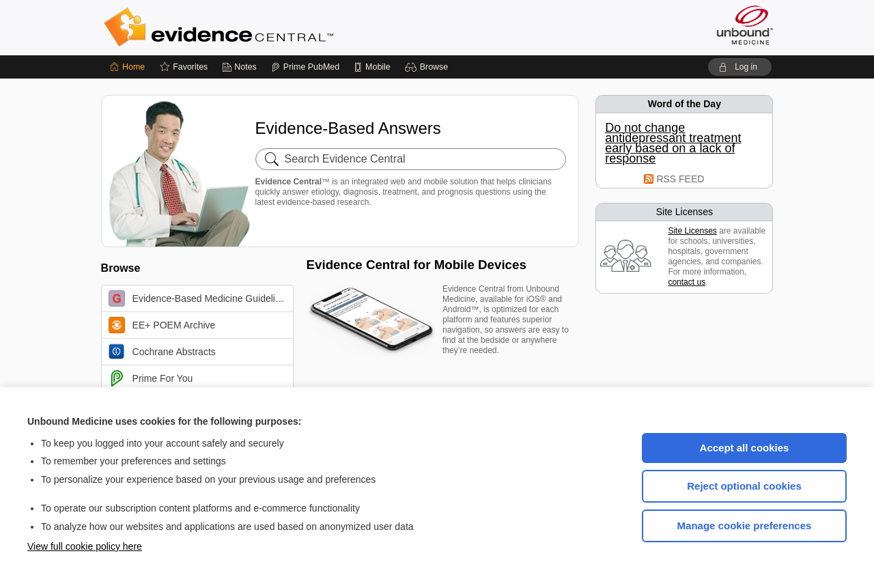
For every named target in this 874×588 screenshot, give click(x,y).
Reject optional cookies (744, 486)
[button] (428, 67)
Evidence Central (273, 27)
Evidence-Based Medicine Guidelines (200, 298)
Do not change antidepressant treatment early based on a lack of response (673, 143)
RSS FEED (680, 179)
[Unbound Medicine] (745, 25)
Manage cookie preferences (745, 526)
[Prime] (305, 67)
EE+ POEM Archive (162, 325)
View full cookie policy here (85, 546)
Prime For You (151, 378)
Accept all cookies (745, 448)
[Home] (127, 67)
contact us (687, 282)
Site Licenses (692, 231)
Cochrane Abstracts (162, 352)
